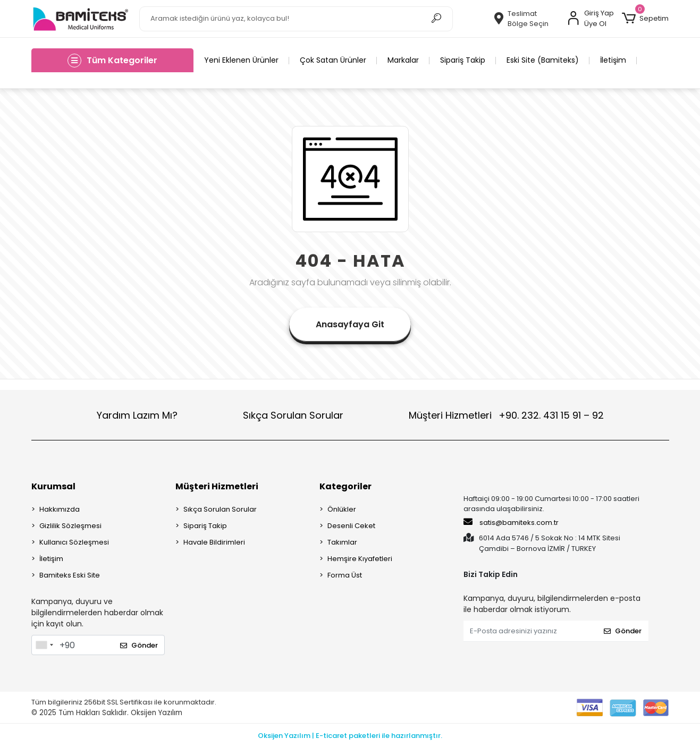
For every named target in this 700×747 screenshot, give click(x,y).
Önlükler (342, 509)
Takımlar (342, 542)
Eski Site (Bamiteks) (543, 60)
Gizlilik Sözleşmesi (70, 526)
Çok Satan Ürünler (333, 60)
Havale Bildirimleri (214, 542)
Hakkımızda (60, 509)
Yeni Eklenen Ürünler (241, 60)
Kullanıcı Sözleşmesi (74, 542)
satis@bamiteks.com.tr (511, 522)
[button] (645, 19)
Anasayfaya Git (350, 324)
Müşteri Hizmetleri (506, 415)
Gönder (139, 645)
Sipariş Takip (463, 60)
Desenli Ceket (351, 526)
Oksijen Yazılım (157, 713)
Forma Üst (345, 575)
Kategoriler (345, 486)
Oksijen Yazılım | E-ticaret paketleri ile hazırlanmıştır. (350, 736)
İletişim (613, 60)
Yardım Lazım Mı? (137, 415)
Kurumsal (53, 486)
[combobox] (44, 645)
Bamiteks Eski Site (70, 575)
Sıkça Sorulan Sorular (293, 415)
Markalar (403, 60)
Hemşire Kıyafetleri (360, 559)
